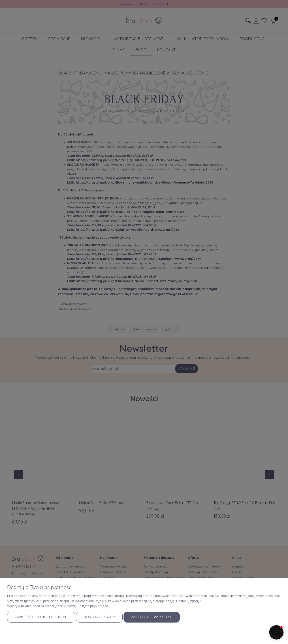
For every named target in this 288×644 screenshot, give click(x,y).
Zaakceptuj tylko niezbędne (41, 617)
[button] (276, 632)
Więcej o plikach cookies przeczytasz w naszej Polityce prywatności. (58, 606)
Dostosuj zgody (99, 617)
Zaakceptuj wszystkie (152, 617)
